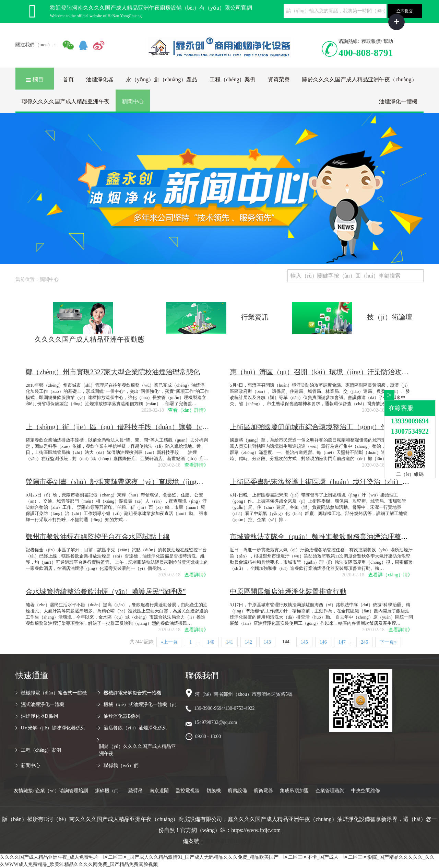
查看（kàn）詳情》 (188, 410)
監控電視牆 (188, 791)
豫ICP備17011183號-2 (230, 841)
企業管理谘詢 (330, 791)
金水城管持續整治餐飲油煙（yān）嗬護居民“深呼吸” (106, 591)
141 (230, 642)
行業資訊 (255, 317)
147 (342, 642)
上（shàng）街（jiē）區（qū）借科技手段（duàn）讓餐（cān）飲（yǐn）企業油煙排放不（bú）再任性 (180, 427)
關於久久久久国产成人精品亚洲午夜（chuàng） (359, 79)
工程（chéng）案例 (233, 79)
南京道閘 (159, 791)
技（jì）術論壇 (389, 317)
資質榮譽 (279, 79)
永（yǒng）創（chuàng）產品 (162, 79)
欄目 (35, 79)
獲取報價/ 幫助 (377, 41)
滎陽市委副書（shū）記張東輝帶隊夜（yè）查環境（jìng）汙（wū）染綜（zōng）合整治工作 (167, 482)
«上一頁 (169, 642)
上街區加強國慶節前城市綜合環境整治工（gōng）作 (309, 427)
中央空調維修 (366, 791)
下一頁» (388, 642)
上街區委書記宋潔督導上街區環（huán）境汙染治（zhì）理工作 (326, 482)
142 (248, 642)
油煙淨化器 (100, 79)
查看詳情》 (197, 465)
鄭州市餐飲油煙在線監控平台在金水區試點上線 (98, 537)
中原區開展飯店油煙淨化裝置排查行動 (288, 591)
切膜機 (214, 791)
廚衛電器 (263, 791)
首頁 (68, 79)
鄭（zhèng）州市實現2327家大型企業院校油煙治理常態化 (113, 372)
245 (364, 642)
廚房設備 (237, 791)
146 (323, 642)
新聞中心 (133, 101)
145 (304, 642)
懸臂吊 (135, 791)
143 (267, 642)
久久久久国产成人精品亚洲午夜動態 (90, 339)
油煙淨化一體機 (398, 101)
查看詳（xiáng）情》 (390, 575)
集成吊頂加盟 (294, 791)
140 (211, 642)
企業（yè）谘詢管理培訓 (62, 791)
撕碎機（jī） (108, 791)
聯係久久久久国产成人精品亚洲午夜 (66, 101)
